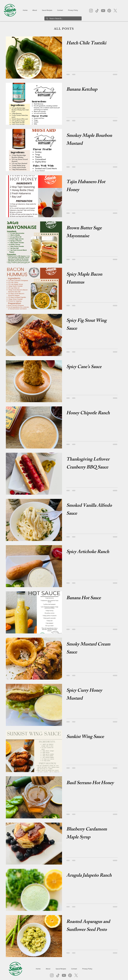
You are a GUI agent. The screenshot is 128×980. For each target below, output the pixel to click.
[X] (115, 11)
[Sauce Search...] (63, 19)
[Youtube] (103, 11)
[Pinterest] (109, 11)
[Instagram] (91, 11)
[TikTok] (97, 11)
